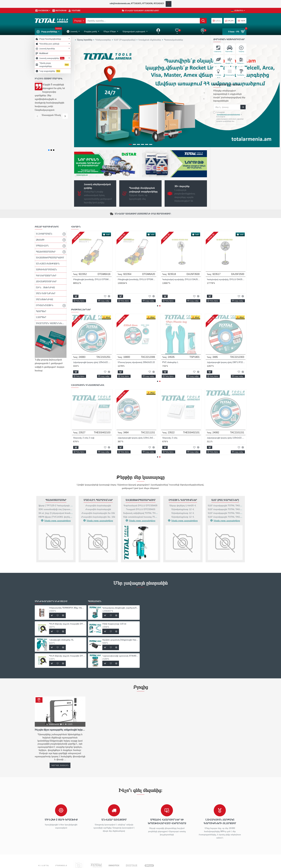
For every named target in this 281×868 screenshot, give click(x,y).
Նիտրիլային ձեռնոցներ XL (175, 326)
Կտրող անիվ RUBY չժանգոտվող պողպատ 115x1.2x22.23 (226, 250)
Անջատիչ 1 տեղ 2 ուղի (84, 401)
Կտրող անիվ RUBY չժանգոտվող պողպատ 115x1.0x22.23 (182, 250)
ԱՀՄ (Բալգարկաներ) (225, 464)
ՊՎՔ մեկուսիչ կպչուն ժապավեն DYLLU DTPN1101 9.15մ (137, 326)
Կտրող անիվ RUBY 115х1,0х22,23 (89, 250)
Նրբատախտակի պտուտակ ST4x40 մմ (120, 619)
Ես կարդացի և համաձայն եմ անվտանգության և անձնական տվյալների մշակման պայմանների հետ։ (228, 117)
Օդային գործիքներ (183, 464)
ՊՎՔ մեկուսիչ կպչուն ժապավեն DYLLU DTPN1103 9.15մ (226, 326)
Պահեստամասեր (56, 464)
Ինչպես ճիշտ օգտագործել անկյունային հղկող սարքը (60, 693)
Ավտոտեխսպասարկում (141, 464)
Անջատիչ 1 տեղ (170, 401)
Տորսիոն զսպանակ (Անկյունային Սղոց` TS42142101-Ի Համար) (120, 603)
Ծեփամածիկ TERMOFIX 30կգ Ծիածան (92, 326)
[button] (37, 116)
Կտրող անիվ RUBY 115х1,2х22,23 (134, 250)
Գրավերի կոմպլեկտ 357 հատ (132, 401)
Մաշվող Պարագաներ (98, 464)
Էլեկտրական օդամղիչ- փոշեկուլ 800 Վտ (226, 401)
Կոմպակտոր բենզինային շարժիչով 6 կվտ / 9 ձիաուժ (120, 571)
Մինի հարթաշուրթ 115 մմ (114, 587)
